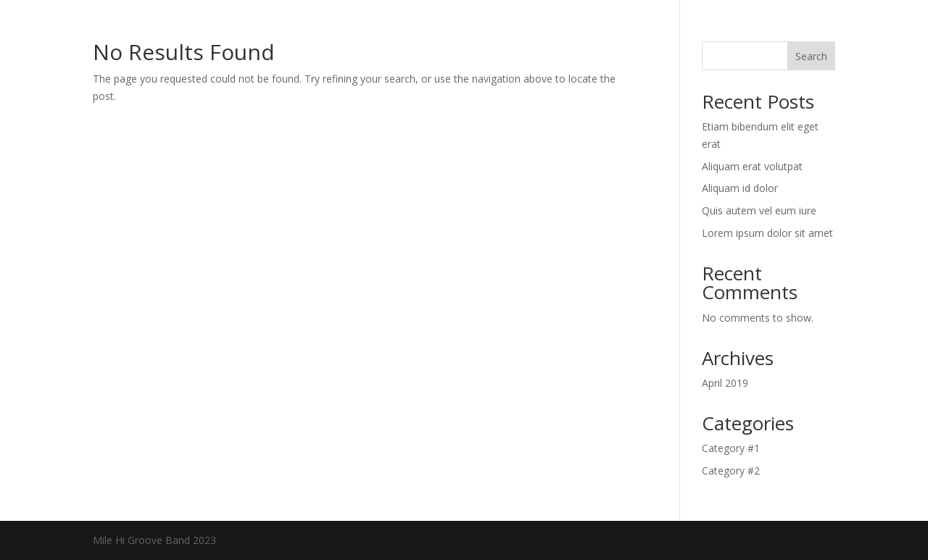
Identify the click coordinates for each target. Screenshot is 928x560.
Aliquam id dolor (740, 188)
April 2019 (725, 383)
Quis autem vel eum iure (759, 210)
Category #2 (731, 471)
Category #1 (731, 448)
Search (811, 56)
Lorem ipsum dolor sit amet (767, 233)
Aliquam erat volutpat (752, 166)
